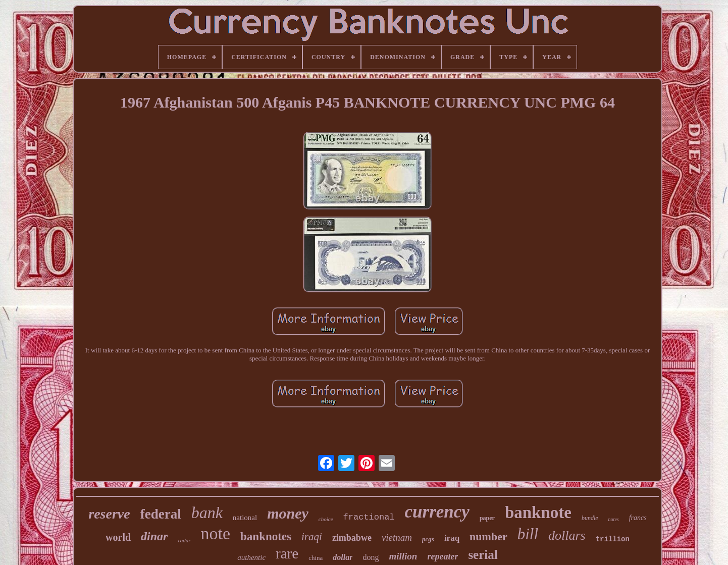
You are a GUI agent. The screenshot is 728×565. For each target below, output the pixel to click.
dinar (154, 536)
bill (528, 534)
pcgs (428, 539)
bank (207, 512)
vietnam (397, 537)
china (316, 558)
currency (437, 512)
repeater (443, 556)
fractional (369, 517)
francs (638, 518)
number (488, 536)
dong (371, 557)
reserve (109, 514)
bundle (590, 518)
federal (161, 514)
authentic (251, 557)
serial (483, 555)
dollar (343, 557)
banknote (538, 512)
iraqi (312, 537)
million (403, 556)
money (288, 513)
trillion (613, 539)
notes (614, 519)
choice (326, 519)
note (216, 533)
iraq (452, 538)
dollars (567, 535)
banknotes (266, 536)
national (245, 518)
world (118, 537)
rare (287, 553)
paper (487, 518)
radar (184, 540)
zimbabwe (352, 538)
